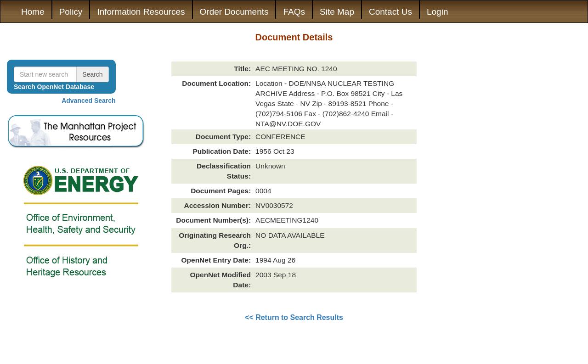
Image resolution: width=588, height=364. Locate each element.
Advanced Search (89, 101)
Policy (71, 12)
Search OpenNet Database (54, 87)
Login (438, 12)
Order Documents (234, 12)
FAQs (294, 12)
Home (33, 12)
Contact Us (390, 12)
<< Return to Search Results (294, 317)
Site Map (337, 12)
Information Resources (141, 12)
